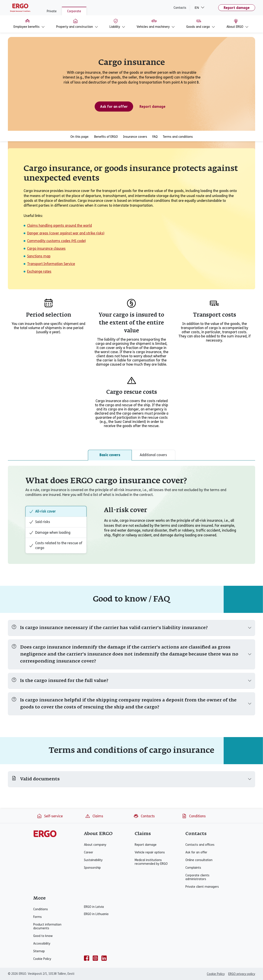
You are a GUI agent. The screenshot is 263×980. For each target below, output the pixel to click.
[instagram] (95, 958)
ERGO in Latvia (94, 907)
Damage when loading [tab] (50, 533)
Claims (94, 816)
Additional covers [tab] (153, 455)
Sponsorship (92, 868)
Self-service (50, 816)
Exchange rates (39, 271)
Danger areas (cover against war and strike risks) (66, 233)
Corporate (74, 11)
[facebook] (87, 958)
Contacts (180, 8)
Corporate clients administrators (197, 877)
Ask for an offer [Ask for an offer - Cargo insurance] (114, 107)
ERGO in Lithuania (96, 914)
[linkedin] (104, 958)
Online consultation (199, 860)
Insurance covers (135, 137)
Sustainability (93, 860)
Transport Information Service (51, 264)
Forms (37, 917)
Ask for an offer (196, 852)
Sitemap (39, 951)
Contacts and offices (200, 845)
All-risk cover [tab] (42, 511)
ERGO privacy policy (242, 974)
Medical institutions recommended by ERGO (151, 862)
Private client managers (202, 887)
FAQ (155, 137)
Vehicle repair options (150, 852)
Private (52, 11)
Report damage (237, 8)
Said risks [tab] (40, 522)
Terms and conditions (178, 137)
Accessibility (42, 944)
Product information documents (47, 926)
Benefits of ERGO (106, 137)
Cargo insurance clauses (46, 248)
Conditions (194, 816)
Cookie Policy (42, 959)
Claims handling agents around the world (59, 226)
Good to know (43, 936)
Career (89, 852)
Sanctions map (39, 256)
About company (95, 845)
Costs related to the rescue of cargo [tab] (56, 545)
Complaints (193, 868)
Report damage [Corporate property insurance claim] (152, 107)
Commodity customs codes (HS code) (57, 241)
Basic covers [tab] (110, 455)
